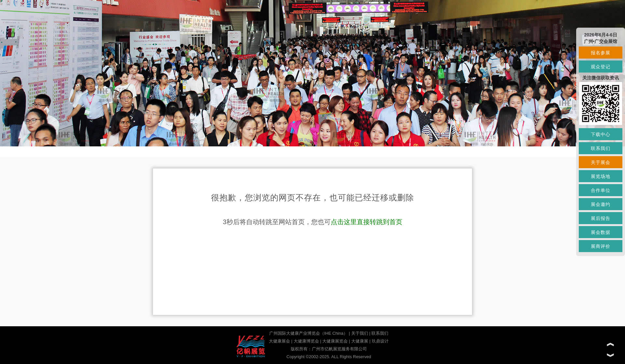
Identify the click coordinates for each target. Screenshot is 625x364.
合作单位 (601, 190)
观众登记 (601, 67)
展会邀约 (601, 204)
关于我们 (360, 333)
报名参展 (601, 53)
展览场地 (601, 176)
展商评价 (601, 246)
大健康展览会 (335, 341)
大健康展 (360, 341)
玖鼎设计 (380, 341)
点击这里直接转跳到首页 (367, 222)
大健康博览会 (306, 341)
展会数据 (601, 232)
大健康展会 (279, 341)
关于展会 (601, 162)
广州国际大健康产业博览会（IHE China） (308, 333)
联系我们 (380, 333)
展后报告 (601, 218)
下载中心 (601, 134)
